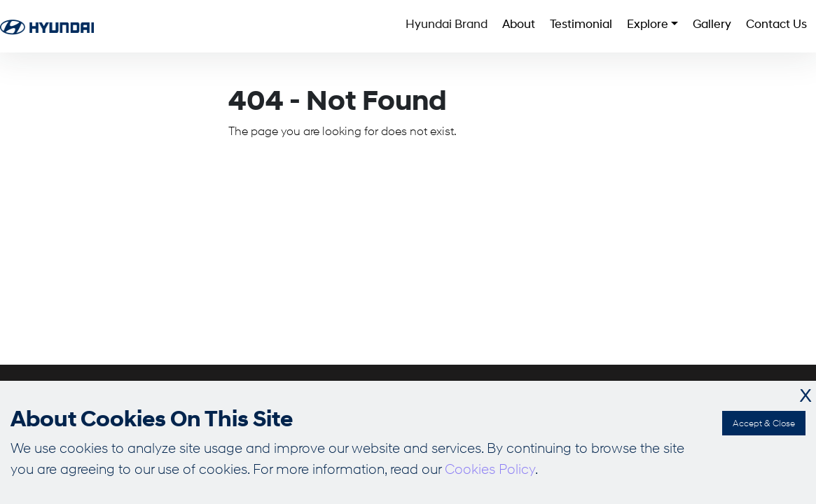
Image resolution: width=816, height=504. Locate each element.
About (408, 27)
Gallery (673, 27)
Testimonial (494, 27)
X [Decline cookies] (805, 396)
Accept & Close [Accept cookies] (764, 423)
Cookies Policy (490, 469)
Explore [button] (585, 27)
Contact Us (761, 27)
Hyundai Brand (312, 27)
